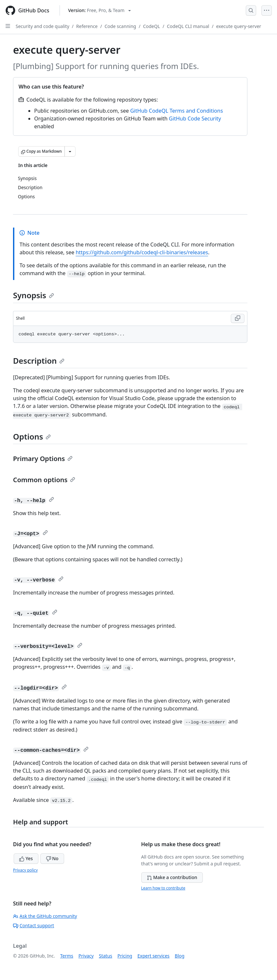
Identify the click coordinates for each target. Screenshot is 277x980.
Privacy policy (25, 870)
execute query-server (239, 26)
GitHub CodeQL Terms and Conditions (177, 111)
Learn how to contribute (163, 888)
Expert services (153, 956)
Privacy (86, 956)
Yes (26, 858)
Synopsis (34, 295)
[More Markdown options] (70, 151)
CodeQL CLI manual (188, 26)
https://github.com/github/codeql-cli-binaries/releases (142, 252)
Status (106, 956)
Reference (87, 26)
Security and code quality (42, 26)
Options (32, 436)
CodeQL (151, 26)
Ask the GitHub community (45, 916)
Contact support (34, 925)
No (52, 858)
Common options (44, 480)
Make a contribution (172, 877)
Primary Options (43, 459)
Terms (67, 956)
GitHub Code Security (195, 119)
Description (39, 361)
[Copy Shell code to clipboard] (238, 318)
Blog (180, 956)
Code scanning (120, 26)
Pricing (125, 956)
